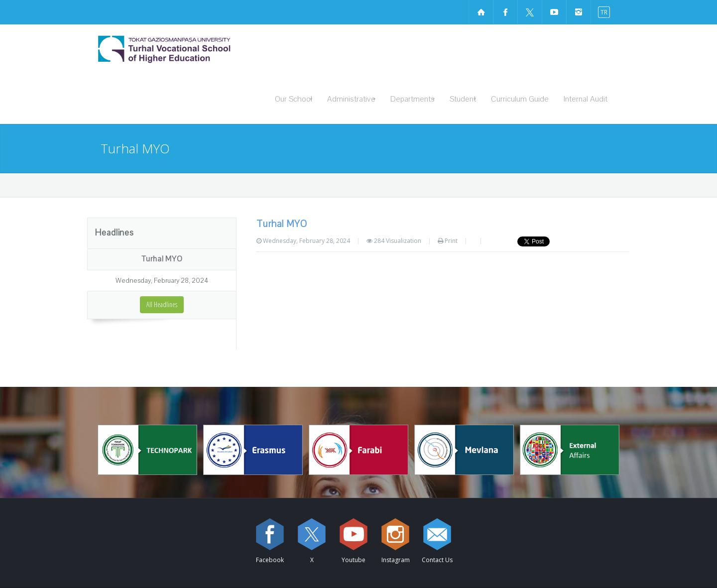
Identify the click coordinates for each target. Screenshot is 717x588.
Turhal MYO (162, 259)
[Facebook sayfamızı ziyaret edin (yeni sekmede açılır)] (505, 12)
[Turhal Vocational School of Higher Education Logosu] (191, 49)
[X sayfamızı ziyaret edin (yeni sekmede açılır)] (530, 12)
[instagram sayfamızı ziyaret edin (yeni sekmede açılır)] (579, 12)
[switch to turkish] (602, 12)
